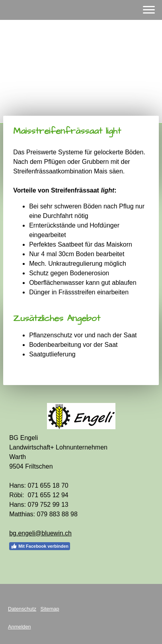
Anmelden (20, 627)
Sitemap (50, 609)
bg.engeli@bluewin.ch (40, 533)
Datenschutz (22, 609)
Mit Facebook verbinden (40, 546)
